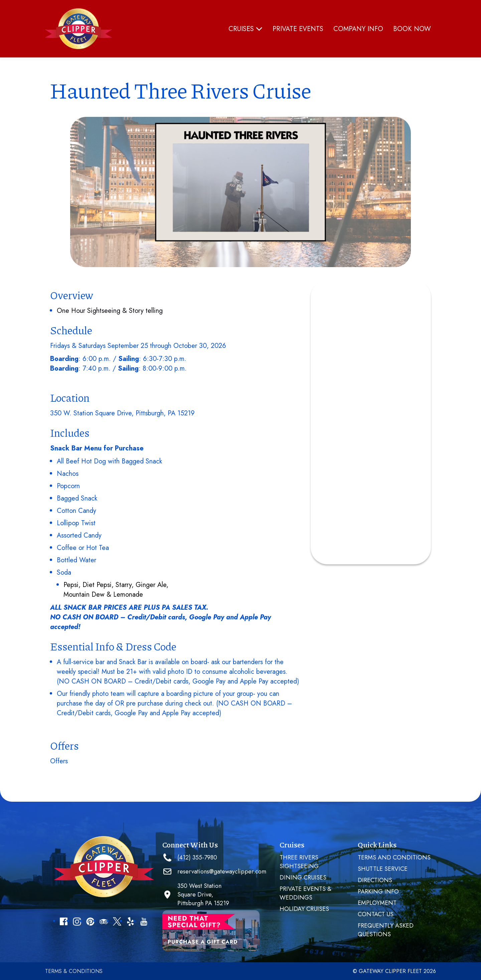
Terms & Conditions (74, 971)
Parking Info (378, 892)
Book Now (412, 29)
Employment (377, 903)
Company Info (358, 29)
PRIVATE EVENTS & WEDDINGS (305, 893)
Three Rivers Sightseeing (299, 862)
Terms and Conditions (394, 857)
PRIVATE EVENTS (298, 29)
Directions (375, 880)
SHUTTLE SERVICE (383, 869)
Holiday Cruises (304, 909)
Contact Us (376, 914)
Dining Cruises (303, 877)
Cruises (246, 29)
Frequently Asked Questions (386, 930)
